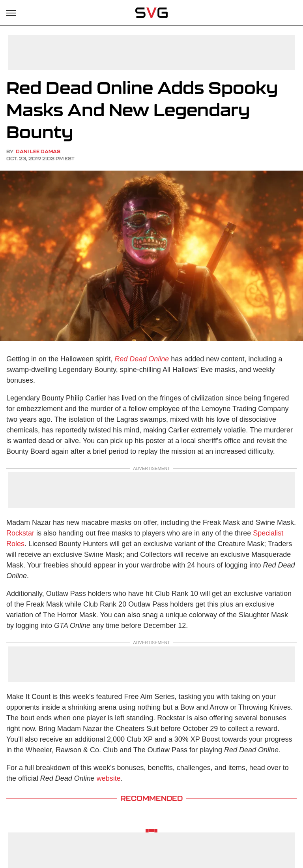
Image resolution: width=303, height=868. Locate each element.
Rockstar (20, 533)
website (109, 778)
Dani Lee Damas (38, 151)
